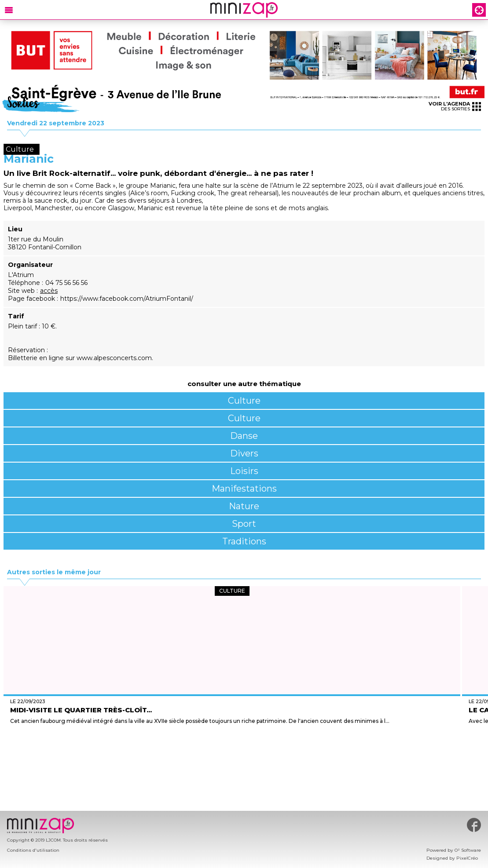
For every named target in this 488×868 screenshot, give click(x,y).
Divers (244, 453)
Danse (244, 436)
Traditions (244, 541)
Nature (244, 506)
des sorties (455, 106)
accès (49, 291)
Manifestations (244, 489)
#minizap (474, 825)
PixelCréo (467, 858)
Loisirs (244, 471)
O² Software (468, 850)
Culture (244, 401)
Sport (244, 524)
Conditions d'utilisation (33, 850)
